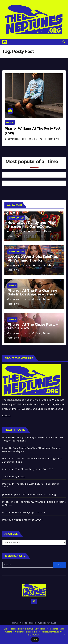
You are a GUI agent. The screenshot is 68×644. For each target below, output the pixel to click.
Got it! (35, 640)
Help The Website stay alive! (43, 623)
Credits (6, 415)
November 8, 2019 (17, 139)
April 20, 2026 (18, 232)
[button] (64, 42)
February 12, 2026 (20, 299)
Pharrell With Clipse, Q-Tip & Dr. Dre (24, 512)
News (10, 122)
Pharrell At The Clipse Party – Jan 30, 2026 (33, 326)
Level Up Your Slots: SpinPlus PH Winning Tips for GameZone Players (33, 260)
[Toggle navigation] (35, 42)
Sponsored (16, 218)
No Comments (51, 139)
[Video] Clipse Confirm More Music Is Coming (29, 494)
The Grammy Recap (14, 477)
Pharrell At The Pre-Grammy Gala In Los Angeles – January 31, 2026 (33, 294)
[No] (64, 635)
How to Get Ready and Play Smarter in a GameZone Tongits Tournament (31, 226)
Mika (33, 139)
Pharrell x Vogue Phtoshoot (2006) (22, 520)
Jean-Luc (35, 232)
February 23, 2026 (21, 265)
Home (15, 623)
